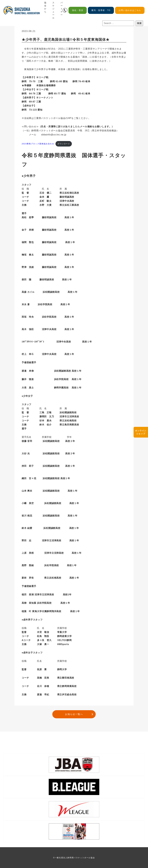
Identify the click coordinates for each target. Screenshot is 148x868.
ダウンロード (64, 144)
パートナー (62, 9)
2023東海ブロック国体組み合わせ (38, 144)
